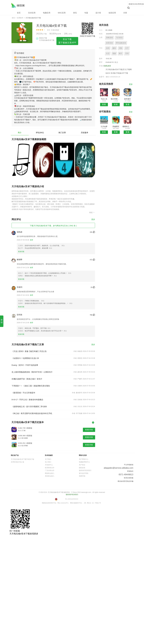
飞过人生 (104, 99)
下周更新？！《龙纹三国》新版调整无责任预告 (31, 386)
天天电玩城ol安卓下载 (18, 5)
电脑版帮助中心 (84, 462)
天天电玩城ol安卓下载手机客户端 (22, 459)
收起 (92, 212)
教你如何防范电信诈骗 (125, 481)
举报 (2, 321)
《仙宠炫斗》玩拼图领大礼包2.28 (25, 358)
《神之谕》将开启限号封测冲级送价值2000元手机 (32, 413)
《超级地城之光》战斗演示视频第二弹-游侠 (29, 407)
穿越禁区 (116, 126)
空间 (127, 53)
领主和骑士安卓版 (116, 99)
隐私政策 (108, 66)
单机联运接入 (50, 476)
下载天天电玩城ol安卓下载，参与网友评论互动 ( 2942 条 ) (53, 226)
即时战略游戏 (121, 43)
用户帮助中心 (84, 459)
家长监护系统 (84, 473)
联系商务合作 (50, 468)
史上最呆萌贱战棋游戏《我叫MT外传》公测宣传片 (32, 372)
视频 (114, 53)
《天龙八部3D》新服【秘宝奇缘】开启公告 (29, 351)
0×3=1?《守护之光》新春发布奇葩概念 (27, 400)
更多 (93, 219)
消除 (121, 48)
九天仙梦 (104, 126)
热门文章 (62, 133)
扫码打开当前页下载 (88, 36)
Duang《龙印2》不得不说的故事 (25, 365)
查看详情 (89, 430)
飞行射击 (119, 38)
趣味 (114, 48)
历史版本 (85, 133)
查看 (104, 104)
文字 (127, 48)
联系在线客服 (129, 478)
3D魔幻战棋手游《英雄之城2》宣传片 (27, 379)
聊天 (121, 53)
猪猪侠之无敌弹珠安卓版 (128, 126)
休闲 (108, 48)
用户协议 (82, 465)
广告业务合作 (50, 470)
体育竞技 (109, 43)
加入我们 (48, 462)
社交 (108, 53)
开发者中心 (49, 465)
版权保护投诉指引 (85, 470)
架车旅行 (128, 99)
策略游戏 (109, 38)
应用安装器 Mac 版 (18, 462)
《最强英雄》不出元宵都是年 (23, 393)
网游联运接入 (50, 473)
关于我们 (48, 459)
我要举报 (82, 476)
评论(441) (40, 133)
